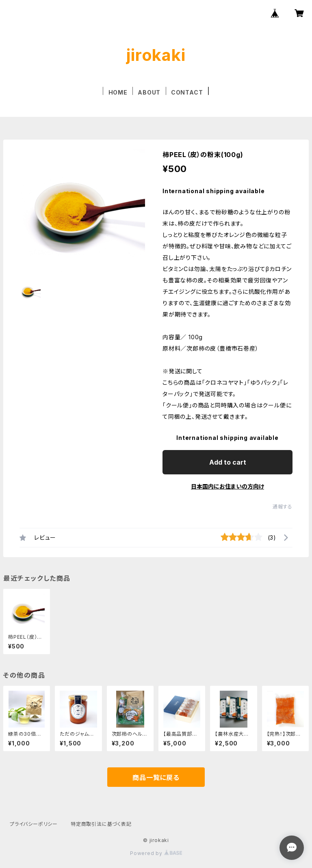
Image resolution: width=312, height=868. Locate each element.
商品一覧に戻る (156, 778)
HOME (118, 92)
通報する (283, 507)
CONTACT (187, 92)
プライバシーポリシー (34, 824)
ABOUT (149, 92)
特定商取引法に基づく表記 (101, 824)
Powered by (156, 853)
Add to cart (228, 462)
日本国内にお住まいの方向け (227, 486)
